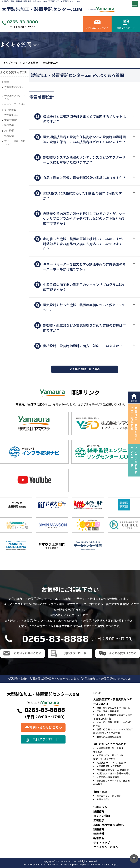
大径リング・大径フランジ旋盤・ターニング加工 (108, 757)
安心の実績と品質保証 (108, 711)
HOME (97, 693)
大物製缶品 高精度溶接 (108, 777)
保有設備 (9, 136)
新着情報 (99, 838)
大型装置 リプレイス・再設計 (111, 763)
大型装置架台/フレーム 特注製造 (113, 770)
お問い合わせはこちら (97, 28)
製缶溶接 (9, 125)
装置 (7, 82)
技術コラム (100, 807)
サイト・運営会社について (15, 143)
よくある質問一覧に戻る (85, 369)
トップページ (11, 63)
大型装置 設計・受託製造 (109, 766)
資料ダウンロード (126, 28)
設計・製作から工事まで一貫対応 (113, 708)
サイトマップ (102, 843)
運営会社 (99, 834)
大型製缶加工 (11, 115)
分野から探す (103, 799)
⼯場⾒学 (99, 820)
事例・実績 (100, 792)
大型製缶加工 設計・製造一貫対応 (113, 774)
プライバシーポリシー (107, 847)
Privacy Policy (82, 865)
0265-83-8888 (22, 22)
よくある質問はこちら (123, 653)
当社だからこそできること (110, 744)
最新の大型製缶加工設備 (109, 737)
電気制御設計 (11, 120)
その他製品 (10, 110)
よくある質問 (31, 63)
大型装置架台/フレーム (15, 89)
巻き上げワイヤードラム (15, 98)
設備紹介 (99, 812)
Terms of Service (103, 865)
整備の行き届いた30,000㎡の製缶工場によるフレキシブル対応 (113, 731)
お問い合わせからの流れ (108, 825)
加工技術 (9, 131)
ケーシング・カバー (15, 104)
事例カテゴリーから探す (109, 796)
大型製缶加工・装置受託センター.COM (42, 9)
